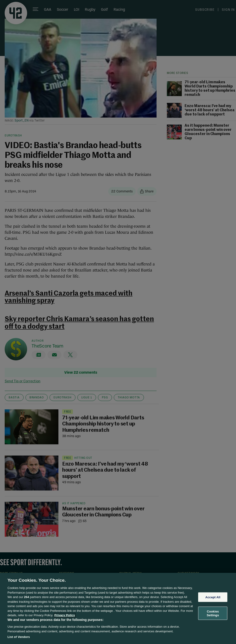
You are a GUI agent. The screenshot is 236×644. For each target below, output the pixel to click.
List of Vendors (19, 637)
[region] (118, 608)
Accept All (213, 597)
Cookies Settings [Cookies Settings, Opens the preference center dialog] (213, 613)
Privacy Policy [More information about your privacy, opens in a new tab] (65, 615)
